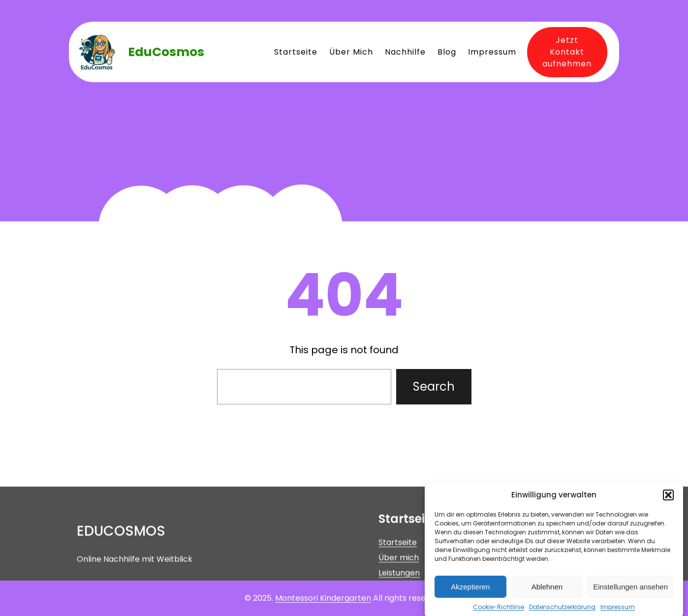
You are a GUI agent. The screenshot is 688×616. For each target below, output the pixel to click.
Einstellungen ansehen (630, 594)
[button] (668, 502)
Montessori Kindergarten (323, 598)
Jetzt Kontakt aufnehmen (564, 52)
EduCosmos (166, 52)
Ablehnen (547, 594)
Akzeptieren (470, 594)
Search (434, 386)
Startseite (398, 566)
